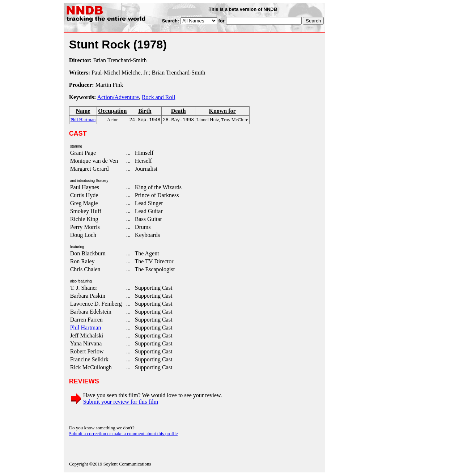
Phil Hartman (86, 328)
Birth (145, 111)
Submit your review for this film (121, 402)
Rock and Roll (158, 97)
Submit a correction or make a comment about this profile (124, 434)
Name (83, 111)
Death (179, 111)
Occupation (112, 111)
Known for (222, 111)
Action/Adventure (118, 97)
